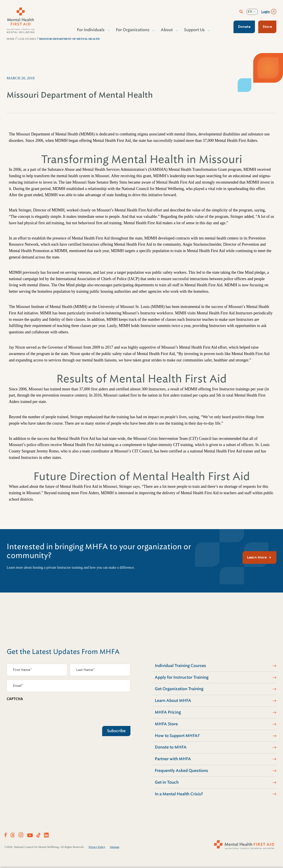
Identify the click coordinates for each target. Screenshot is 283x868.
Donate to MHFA (171, 747)
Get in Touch (167, 782)
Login (266, 12)
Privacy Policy (97, 847)
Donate (244, 27)
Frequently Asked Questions (181, 771)
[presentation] (40, 712)
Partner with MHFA (173, 759)
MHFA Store (166, 724)
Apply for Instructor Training (182, 677)
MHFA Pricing (168, 712)
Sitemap (115, 847)
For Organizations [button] (133, 30)
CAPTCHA (15, 699)
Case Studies (27, 39)
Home (11, 39)
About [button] (167, 30)
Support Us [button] (195, 30)
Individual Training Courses (180, 666)
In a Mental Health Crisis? (179, 794)
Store (267, 27)
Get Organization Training (179, 689)
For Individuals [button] (91, 30)
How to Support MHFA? (177, 736)
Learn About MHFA (173, 701)
